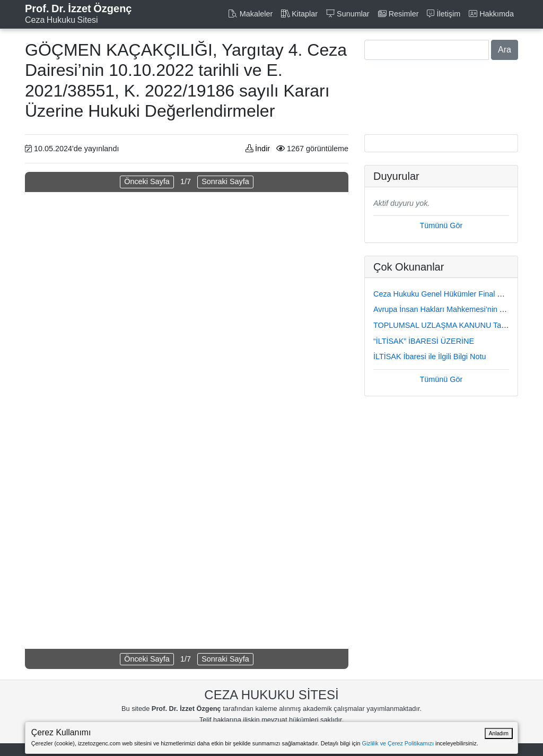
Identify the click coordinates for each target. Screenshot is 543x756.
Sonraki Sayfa (225, 181)
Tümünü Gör (441, 225)
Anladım (499, 733)
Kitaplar (299, 14)
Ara (505, 50)
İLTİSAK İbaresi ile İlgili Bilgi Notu (430, 357)
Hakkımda (491, 14)
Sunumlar (348, 14)
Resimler (399, 14)
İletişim (444, 14)
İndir (258, 149)
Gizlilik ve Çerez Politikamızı (398, 743)
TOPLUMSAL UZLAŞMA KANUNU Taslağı (445, 325)
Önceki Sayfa (147, 181)
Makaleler (250, 14)
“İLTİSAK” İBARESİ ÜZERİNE (424, 341)
